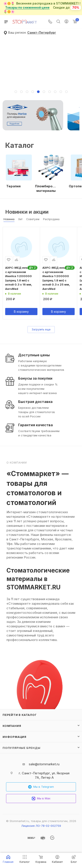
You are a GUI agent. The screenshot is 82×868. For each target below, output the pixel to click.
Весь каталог (78, 210)
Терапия (13, 186)
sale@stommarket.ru (44, 764)
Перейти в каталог (20, 715)
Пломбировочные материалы (46, 188)
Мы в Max (41, 798)
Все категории (78, 142)
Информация (14, 737)
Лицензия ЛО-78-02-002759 (41, 826)
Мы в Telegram (41, 787)
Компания (12, 726)
